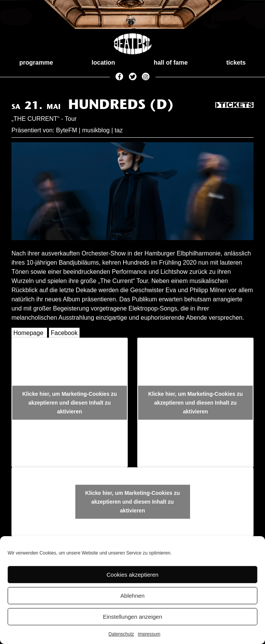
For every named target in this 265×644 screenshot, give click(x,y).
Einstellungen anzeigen (132, 617)
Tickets (234, 106)
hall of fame (171, 63)
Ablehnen (132, 596)
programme (36, 63)
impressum (149, 634)
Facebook (64, 333)
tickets (236, 63)
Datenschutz (121, 634)
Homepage (28, 333)
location (103, 63)
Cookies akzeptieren (133, 575)
